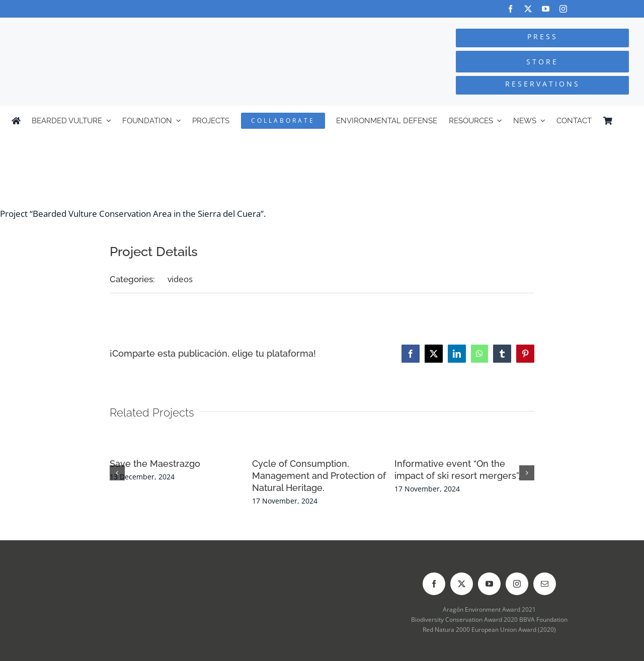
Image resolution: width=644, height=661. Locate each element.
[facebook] (510, 9)
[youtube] (546, 9)
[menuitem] (628, 121)
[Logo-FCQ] (121, 27)
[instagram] (563, 9)
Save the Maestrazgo (155, 464)
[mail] (545, 584)
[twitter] (528, 9)
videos (180, 279)
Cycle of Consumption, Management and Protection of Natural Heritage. (319, 476)
